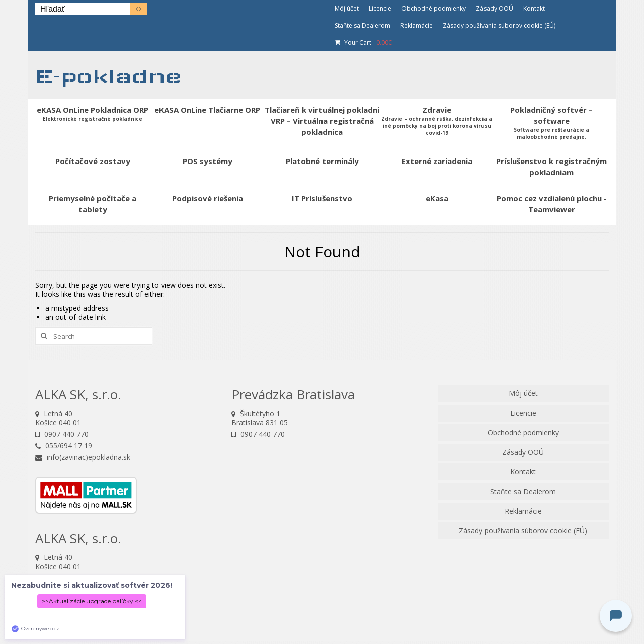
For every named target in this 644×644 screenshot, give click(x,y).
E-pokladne (108, 76)
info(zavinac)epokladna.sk (83, 457)
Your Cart (363, 43)
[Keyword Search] (83, 9)
